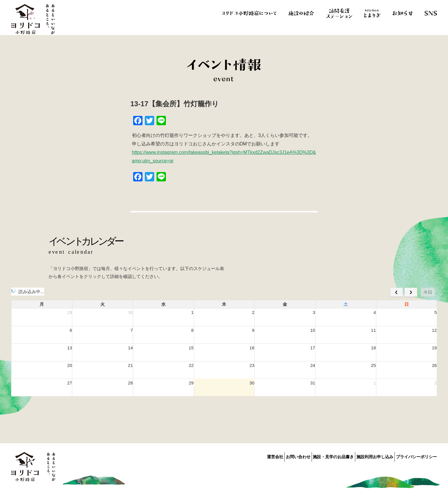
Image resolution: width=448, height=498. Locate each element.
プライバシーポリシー (416, 456)
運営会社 (249, 456)
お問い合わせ (279, 456)
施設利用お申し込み (368, 456)
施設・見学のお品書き (320, 456)
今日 (428, 292)
